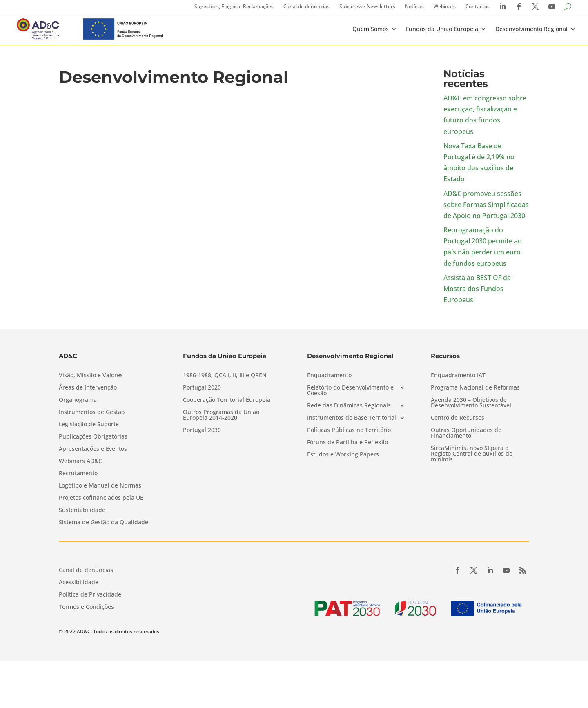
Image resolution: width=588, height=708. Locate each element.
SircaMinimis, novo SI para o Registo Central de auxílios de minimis (472, 454)
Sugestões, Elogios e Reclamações (234, 6)
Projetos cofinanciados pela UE (101, 498)
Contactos (478, 6)
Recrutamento (78, 474)
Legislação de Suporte (89, 425)
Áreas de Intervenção (88, 388)
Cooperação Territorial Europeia (227, 400)
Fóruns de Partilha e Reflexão (347, 443)
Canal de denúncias (306, 6)
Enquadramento (329, 376)
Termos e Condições (86, 607)
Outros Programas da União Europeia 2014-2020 (221, 415)
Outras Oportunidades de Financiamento (466, 433)
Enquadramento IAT (458, 376)
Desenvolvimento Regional (531, 29)
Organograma (78, 400)
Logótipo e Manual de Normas (100, 486)
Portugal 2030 (202, 430)
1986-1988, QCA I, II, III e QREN (225, 376)
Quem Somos (371, 29)
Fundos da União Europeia (442, 29)
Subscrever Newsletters (367, 6)
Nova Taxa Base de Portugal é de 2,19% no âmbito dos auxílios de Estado (479, 163)
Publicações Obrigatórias (93, 437)
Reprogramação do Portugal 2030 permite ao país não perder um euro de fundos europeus (483, 247)
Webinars (445, 6)
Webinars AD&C (80, 461)
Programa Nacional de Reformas (475, 388)
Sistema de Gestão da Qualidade (104, 523)
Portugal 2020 (202, 388)
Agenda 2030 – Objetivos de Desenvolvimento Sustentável (471, 403)
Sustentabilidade (82, 510)
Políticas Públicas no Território (349, 430)
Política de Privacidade (90, 595)
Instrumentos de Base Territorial (352, 418)
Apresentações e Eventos (93, 449)
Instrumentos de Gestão (92, 412)
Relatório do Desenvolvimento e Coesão (350, 391)
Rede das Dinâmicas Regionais (349, 406)
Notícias (414, 6)
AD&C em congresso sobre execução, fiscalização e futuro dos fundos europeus (485, 115)
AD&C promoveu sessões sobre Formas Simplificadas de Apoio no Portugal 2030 (486, 205)
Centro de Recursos (458, 418)
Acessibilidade (79, 583)
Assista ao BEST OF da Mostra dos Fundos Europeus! (477, 289)
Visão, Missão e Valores (91, 376)
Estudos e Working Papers (343, 455)
